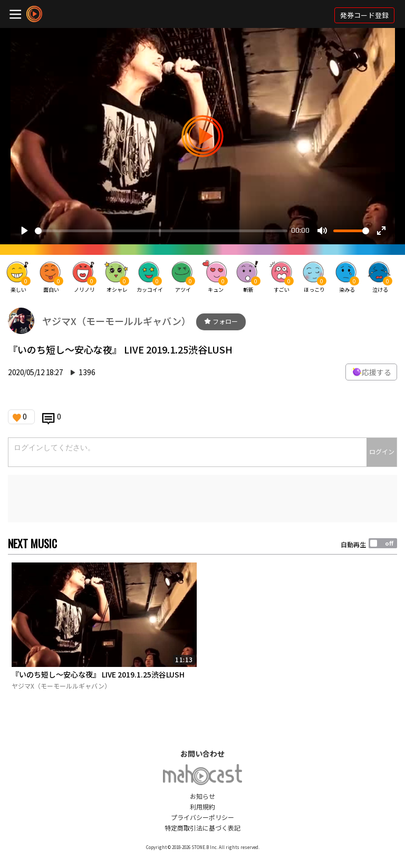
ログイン (382, 451)
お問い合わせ (202, 753)
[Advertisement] (202, 499)
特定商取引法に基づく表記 (202, 828)
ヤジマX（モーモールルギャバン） (117, 321)
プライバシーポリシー (202, 817)
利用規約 (202, 807)
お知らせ (202, 796)
